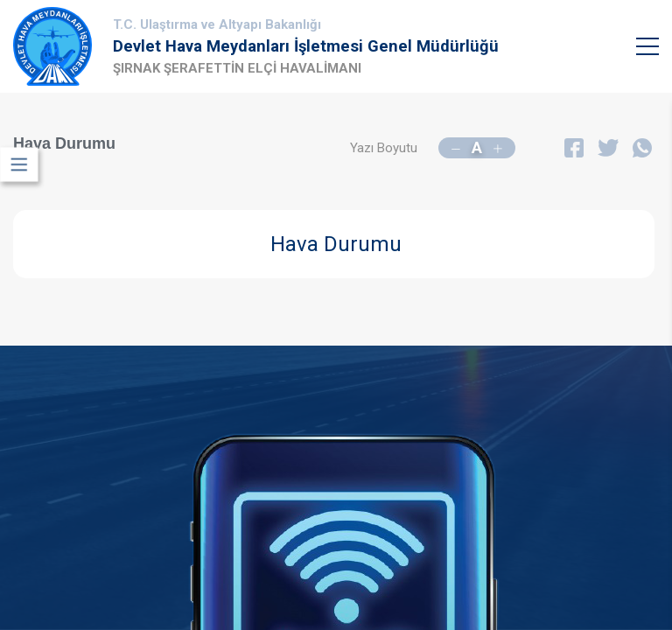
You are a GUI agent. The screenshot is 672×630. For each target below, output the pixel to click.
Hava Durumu (336, 244)
